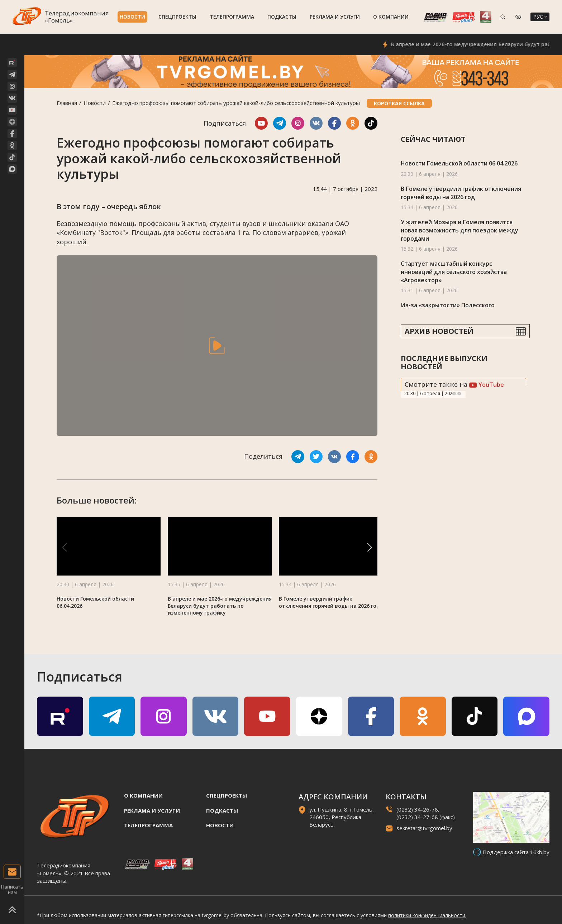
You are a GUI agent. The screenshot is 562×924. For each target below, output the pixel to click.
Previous (454, 394)
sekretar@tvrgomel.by (424, 828)
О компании (391, 17)
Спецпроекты (177, 17)
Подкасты (282, 17)
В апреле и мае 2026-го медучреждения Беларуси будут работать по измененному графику (220, 606)
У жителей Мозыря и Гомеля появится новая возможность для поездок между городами (459, 230)
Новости (132, 17)
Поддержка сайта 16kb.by (516, 852)
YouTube (487, 385)
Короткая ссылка (399, 103)
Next (459, 394)
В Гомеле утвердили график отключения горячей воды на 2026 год (329, 602)
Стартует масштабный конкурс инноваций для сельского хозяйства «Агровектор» (454, 272)
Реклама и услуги (335, 17)
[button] (370, 547)
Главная (67, 103)
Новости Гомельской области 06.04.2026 (459, 163)
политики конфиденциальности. (427, 915)
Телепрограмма (232, 17)
